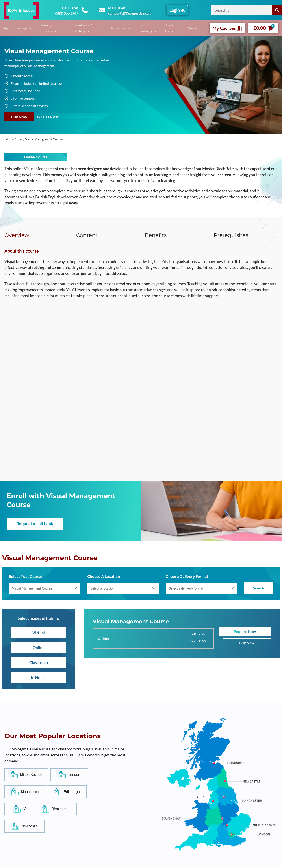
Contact (195, 28)
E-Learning (147, 28)
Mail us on (118, 8)
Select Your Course (26, 577)
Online (39, 648)
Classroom (39, 663)
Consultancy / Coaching (82, 28)
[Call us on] (84, 10)
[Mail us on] (102, 10)
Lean (19, 139)
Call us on (70, 8)
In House (39, 678)
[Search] (277, 10)
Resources (122, 28)
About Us (170, 28)
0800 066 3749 (66, 13)
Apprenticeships (15, 28)
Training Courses (44, 28)
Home (10, 139)
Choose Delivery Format (187, 577)
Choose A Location (104, 577)
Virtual (39, 633)
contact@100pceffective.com (130, 13)
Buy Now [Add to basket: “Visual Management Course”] (19, 117)
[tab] (32, 236)
